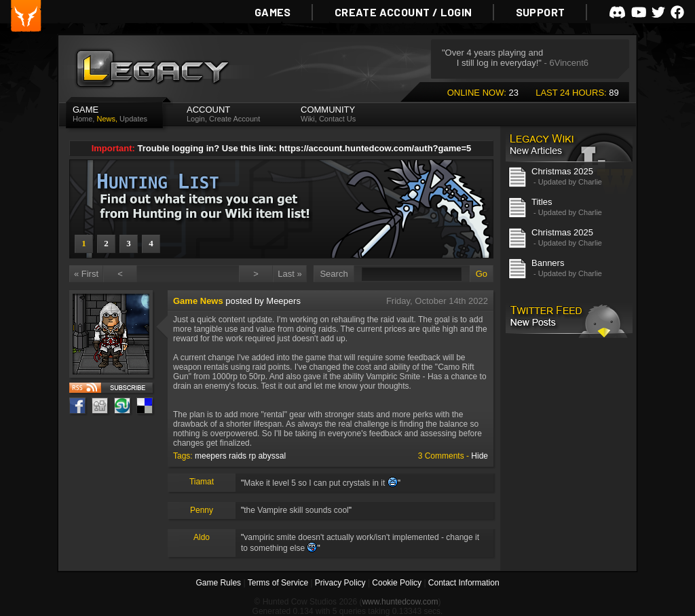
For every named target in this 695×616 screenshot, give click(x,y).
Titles (542, 202)
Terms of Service (278, 583)
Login (196, 119)
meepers (211, 456)
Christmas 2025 (562, 171)
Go (482, 274)
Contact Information (464, 583)
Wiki (308, 119)
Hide (480, 456)
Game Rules (218, 583)
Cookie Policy (397, 583)
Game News (198, 301)
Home (82, 119)
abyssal (272, 456)
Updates (133, 119)
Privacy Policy (340, 583)
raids (238, 456)
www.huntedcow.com (400, 602)
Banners (548, 263)
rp (252, 456)
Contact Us (337, 119)
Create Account (234, 119)
